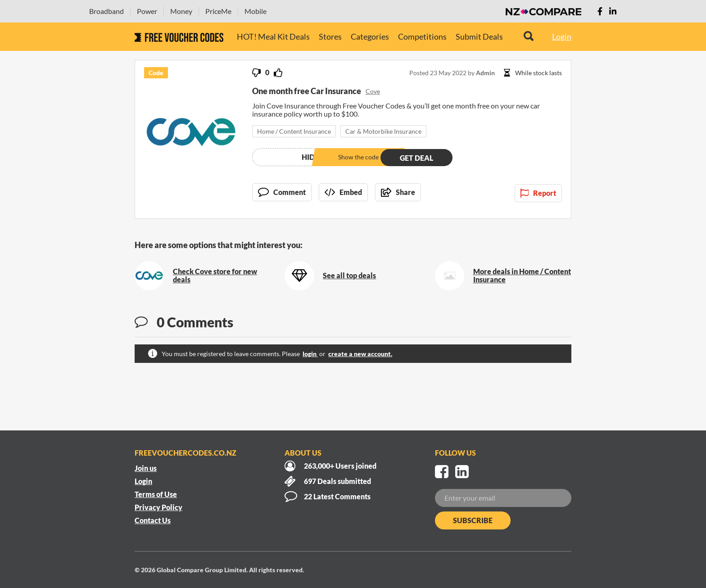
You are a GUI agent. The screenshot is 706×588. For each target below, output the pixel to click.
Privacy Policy (158, 507)
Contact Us (153, 520)
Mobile (256, 11)
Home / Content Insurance (294, 131)
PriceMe (218, 11)
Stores (330, 36)
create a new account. (360, 354)
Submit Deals (479, 36)
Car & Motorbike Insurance (383, 131)
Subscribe (473, 520)
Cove (373, 91)
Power (147, 11)
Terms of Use (156, 494)
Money (181, 11)
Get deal (416, 157)
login (310, 354)
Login (562, 36)
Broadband (106, 11)
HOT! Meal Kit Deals (273, 36)
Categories (370, 36)
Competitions (422, 36)
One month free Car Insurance (307, 91)
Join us (146, 468)
